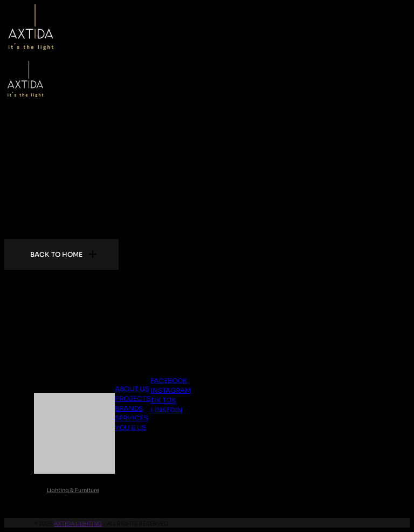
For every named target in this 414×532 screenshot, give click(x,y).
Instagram (171, 390)
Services (131, 418)
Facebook (169, 381)
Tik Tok (163, 400)
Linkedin (166, 410)
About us (132, 389)
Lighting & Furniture (73, 490)
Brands (129, 408)
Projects (133, 398)
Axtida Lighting (78, 524)
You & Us (130, 428)
